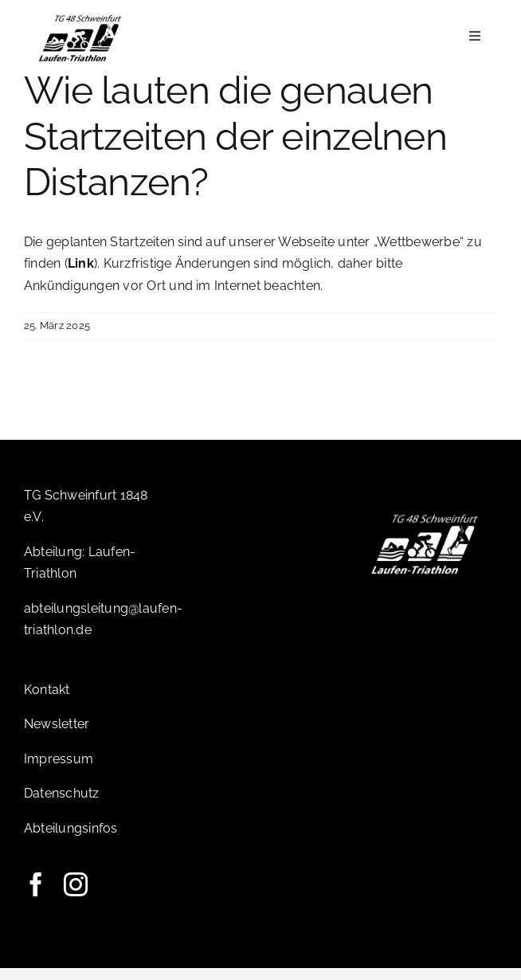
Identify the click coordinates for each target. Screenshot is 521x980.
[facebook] (36, 896)
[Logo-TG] (80, 18)
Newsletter (57, 736)
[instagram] (76, 896)
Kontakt (47, 702)
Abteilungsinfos (71, 840)
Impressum (59, 771)
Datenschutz (62, 805)
